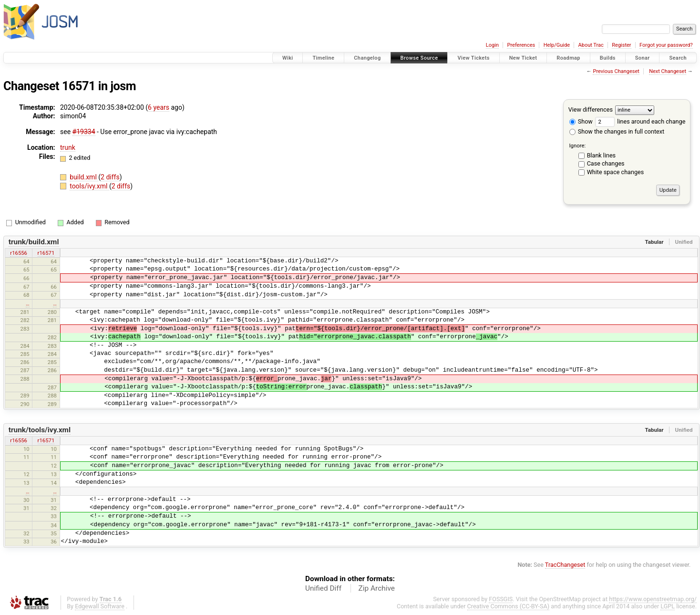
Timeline (323, 58)
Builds (608, 58)
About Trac (591, 45)
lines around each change (640, 121)
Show (581, 121)
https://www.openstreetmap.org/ (653, 599)
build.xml (84, 177)
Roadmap (568, 58)
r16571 (46, 253)
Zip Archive (377, 588)
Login (492, 45)
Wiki (288, 58)
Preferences (521, 45)
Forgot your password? (666, 45)
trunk (68, 147)
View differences (591, 109)
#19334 (84, 132)
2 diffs (110, 177)
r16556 (19, 253)
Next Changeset (668, 71)
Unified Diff (323, 588)
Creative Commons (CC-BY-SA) (509, 606)
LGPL (668, 606)
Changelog (367, 58)
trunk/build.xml (34, 242)
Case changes (606, 163)
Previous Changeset (616, 71)
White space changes (616, 172)
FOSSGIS (501, 599)
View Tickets (473, 58)
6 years (159, 107)
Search (678, 58)
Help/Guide (557, 45)
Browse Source (419, 58)
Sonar (643, 58)
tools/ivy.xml (89, 186)
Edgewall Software (100, 606)
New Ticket (523, 58)
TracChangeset (565, 565)
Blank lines (601, 155)
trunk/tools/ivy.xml (40, 430)
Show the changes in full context (617, 131)
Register (621, 45)
